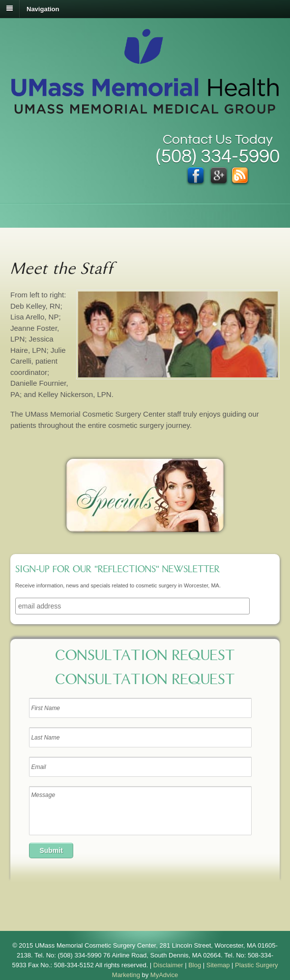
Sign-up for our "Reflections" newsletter (117, 570)
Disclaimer (168, 965)
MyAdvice (164, 975)
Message (140, 811)
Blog (195, 965)
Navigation (43, 9)
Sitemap (218, 965)
